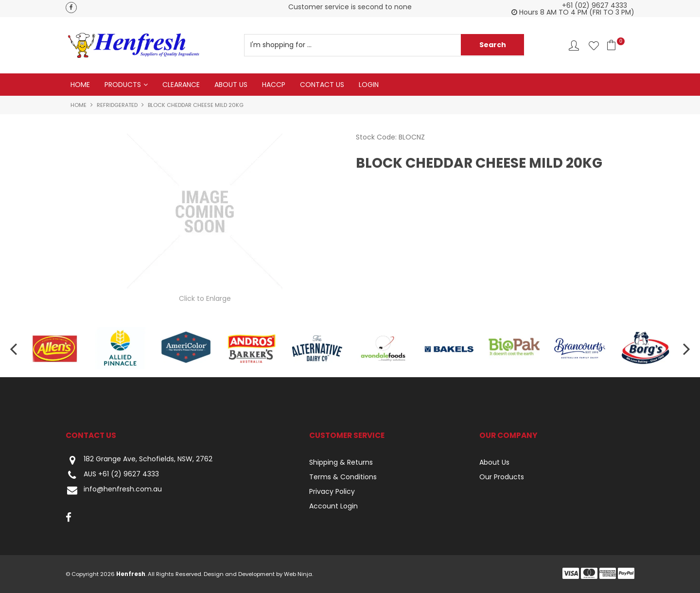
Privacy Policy (332, 491)
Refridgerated (117, 105)
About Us (231, 85)
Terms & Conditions (343, 477)
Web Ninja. (298, 574)
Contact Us (322, 85)
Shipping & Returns (341, 462)
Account (574, 45)
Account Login (333, 506)
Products (123, 85)
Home (80, 85)
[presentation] (15, 349)
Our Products (502, 477)
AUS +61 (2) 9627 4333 (112, 475)
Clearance (181, 85)
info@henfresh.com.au (114, 490)
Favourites (594, 45)
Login (369, 85)
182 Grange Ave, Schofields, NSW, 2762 (139, 460)
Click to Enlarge (205, 298)
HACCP (274, 85)
